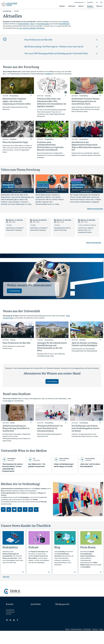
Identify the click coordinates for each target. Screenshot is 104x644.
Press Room (58, 614)
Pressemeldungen (64, 24)
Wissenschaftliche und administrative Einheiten (42, 628)
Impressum (95, 642)
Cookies (101, 642)
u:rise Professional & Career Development (42, 631)
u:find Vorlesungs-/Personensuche (40, 618)
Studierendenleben (23, 24)
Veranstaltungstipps (43, 24)
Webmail (34, 611)
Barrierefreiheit (87, 642)
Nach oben (6, 577)
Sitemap (67, 642)
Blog (10, 401)
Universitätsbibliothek (37, 624)
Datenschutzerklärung (76, 642)
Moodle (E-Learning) (37, 608)
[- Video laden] (17, 184)
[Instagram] (7, 620)
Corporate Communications (86, 614)
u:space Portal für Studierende (39, 614)
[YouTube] (14, 620)
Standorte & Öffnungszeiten (86, 617)
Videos (32, 24)
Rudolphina (49, 74)
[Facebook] (17, 620)
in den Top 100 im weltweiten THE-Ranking (31, 28)
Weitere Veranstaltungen (94, 243)
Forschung (66, 22)
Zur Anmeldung (52, 381)
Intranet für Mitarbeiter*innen (39, 621)
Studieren (59, 608)
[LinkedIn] (10, 620)
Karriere (82, 611)
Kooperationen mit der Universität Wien (66, 617)
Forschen (83, 608)
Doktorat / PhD (60, 611)
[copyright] (31, 92)
